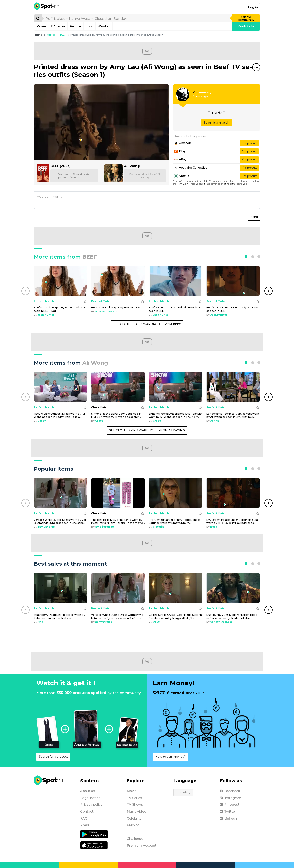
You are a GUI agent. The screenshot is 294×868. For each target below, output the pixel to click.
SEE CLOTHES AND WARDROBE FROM (147, 324)
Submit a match (217, 122)
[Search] (38, 18)
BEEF (63, 35)
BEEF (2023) (61, 166)
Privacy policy (91, 805)
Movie (41, 26)
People (76, 26)
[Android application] (94, 834)
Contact (87, 812)
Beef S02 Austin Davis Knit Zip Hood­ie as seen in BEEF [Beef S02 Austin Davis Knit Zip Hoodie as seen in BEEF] (175, 309)
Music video (136, 812)
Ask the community (246, 18)
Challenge (135, 839)
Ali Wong (132, 166)
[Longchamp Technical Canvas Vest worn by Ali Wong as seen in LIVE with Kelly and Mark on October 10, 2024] (233, 387)
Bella (214, 527)
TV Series (58, 26)
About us (88, 791)
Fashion (133, 825)
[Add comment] (147, 200)
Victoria (158, 527)
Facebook (230, 791)
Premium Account (142, 845)
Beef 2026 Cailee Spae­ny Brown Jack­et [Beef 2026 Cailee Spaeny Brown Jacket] (116, 308)
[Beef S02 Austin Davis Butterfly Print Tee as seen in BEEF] (233, 281)
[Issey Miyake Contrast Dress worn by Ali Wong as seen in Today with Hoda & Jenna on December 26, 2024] (60, 387)
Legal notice (90, 798)
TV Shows (135, 805)
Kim (195, 92)
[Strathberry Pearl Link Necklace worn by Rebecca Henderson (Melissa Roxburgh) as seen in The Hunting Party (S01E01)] (60, 588)
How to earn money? (171, 757)
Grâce (99, 421)
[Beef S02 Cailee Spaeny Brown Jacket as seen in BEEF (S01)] (60, 281)
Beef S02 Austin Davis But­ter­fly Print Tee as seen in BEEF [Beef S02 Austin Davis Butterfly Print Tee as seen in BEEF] (233, 309)
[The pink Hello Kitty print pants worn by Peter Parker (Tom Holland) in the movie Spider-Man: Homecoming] (118, 493)
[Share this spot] (256, 67)
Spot (89, 26)
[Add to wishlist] (85, 301)
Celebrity (134, 818)
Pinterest (230, 805)
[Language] (183, 793)
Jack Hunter (46, 315)
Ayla (40, 622)
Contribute (246, 26)
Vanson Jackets (106, 311)
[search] (137, 18)
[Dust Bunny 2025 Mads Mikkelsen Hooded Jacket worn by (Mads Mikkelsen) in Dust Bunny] (233, 588)
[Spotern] (47, 7)
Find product (249, 143)
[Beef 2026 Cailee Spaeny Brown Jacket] (118, 281)
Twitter (228, 812)
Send (254, 217)
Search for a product (53, 757)
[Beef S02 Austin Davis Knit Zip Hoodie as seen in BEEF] (176, 281)
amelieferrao (105, 527)
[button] (246, 257)
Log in (253, 7)
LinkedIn (229, 818)
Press (85, 825)
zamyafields (46, 527)
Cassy (42, 421)
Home (38, 35)
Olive (156, 622)
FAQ (84, 818)
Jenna (215, 421)
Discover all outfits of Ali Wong (145, 176)
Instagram (231, 798)
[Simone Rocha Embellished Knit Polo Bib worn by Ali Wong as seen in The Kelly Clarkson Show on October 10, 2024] (176, 387)
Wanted (104, 26)
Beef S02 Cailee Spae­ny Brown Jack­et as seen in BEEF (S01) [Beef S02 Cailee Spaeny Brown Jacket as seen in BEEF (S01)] (60, 309)
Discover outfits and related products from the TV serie (74, 176)
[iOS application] (94, 845)
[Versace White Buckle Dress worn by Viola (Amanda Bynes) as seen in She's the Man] (60, 493)
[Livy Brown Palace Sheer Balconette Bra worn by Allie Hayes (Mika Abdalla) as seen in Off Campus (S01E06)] (233, 493)
